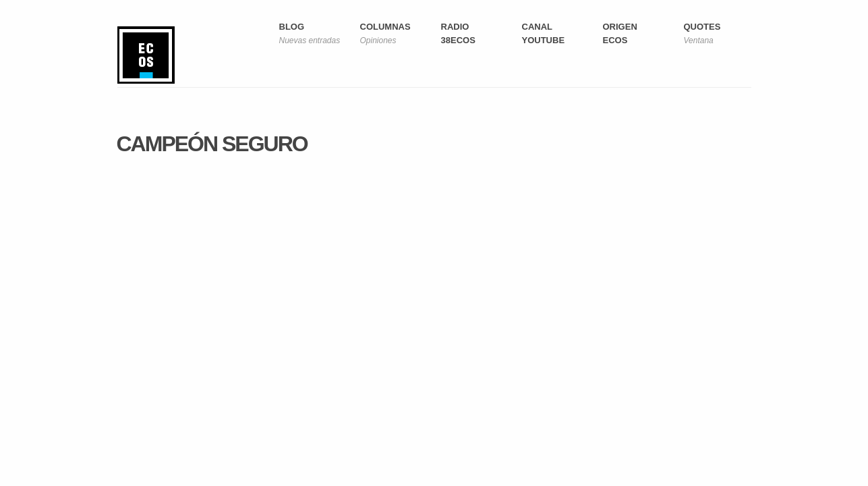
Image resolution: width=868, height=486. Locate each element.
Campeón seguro (212, 144)
